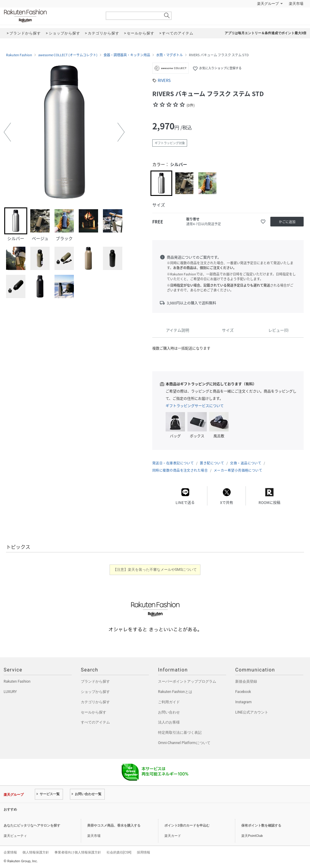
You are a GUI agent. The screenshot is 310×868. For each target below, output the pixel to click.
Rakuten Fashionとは (175, 692)
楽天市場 (296, 4)
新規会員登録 (246, 681)
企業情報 (10, 852)
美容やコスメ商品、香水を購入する (114, 826)
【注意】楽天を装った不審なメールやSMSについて (155, 570)
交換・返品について (246, 463)
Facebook (243, 692)
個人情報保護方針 (36, 852)
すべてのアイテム (95, 722)
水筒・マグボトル (170, 55)
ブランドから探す (95, 681)
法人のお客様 (169, 722)
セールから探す (94, 712)
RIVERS (164, 80)
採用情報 (143, 852)
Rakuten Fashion (51, 16)
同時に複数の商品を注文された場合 (180, 470)
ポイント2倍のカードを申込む (187, 826)
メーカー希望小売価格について (238, 470)
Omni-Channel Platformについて (184, 743)
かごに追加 (287, 222)
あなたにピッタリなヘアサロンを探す (32, 826)
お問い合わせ (169, 712)
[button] (7, 132)
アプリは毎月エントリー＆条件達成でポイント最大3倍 (265, 33)
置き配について (212, 463)
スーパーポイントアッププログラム (187, 681)
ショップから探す (95, 692)
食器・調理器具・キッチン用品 (127, 55)
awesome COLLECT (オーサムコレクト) (68, 55)
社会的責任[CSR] (119, 852)
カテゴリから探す (95, 702)
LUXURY (10, 692)
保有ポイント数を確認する (261, 826)
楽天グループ (268, 4)
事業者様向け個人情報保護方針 (78, 852)
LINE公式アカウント (252, 712)
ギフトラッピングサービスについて (195, 406)
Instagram (243, 702)
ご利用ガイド (169, 702)
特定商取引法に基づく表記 (180, 733)
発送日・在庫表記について (173, 463)
